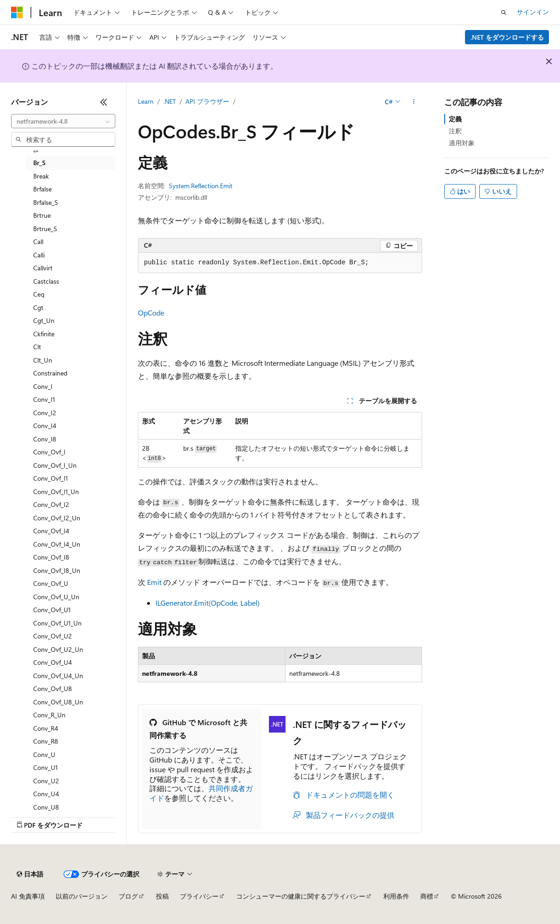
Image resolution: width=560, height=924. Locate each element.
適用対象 (462, 143)
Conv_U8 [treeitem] (46, 807)
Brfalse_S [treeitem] (46, 202)
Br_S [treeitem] (39, 163)
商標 (427, 896)
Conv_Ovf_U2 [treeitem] (53, 636)
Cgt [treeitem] (38, 307)
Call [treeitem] (38, 241)
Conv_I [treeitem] (43, 386)
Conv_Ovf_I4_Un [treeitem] (57, 544)
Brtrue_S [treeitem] (45, 229)
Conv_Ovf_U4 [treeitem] (53, 662)
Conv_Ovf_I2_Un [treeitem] (57, 518)
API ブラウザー (207, 101)
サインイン (533, 12)
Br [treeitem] (36, 150)
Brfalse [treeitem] (42, 189)
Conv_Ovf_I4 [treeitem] (51, 531)
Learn (146, 101)
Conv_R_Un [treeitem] (49, 715)
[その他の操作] (414, 102)
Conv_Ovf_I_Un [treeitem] (55, 465)
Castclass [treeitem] (46, 281)
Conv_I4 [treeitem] (45, 426)
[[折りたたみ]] (104, 102)
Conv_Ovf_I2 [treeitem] (51, 504)
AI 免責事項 (28, 896)
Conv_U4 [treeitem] (46, 794)
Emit (154, 582)
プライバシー (199, 896)
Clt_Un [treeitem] (43, 360)
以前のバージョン (82, 896)
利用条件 (396, 896)
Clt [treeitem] (37, 347)
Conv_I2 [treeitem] (45, 413)
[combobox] (63, 121)
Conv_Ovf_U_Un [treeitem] (56, 597)
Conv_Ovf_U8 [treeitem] (53, 689)
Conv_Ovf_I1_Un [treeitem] (56, 492)
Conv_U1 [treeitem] (45, 767)
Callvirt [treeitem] (43, 268)
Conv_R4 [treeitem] (46, 728)
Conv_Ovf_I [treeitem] (49, 452)
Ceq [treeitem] (39, 294)
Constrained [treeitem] (50, 373)
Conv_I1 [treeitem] (44, 399)
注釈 (455, 131)
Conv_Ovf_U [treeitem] (51, 583)
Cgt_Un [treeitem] (44, 320)
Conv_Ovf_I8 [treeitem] (51, 557)
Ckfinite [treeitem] (44, 334)
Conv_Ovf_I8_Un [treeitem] (57, 570)
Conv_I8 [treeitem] (45, 439)
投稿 (162, 896)
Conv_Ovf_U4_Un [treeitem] (58, 676)
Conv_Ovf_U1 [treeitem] (52, 610)
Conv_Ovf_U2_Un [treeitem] (58, 649)
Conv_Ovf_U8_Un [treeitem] (58, 702)
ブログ (128, 896)
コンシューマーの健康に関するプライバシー (301, 896)
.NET (170, 101)
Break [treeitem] (41, 176)
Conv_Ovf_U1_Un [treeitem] (57, 623)
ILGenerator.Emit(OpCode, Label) (208, 603)
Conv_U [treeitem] (44, 754)
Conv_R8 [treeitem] (46, 741)
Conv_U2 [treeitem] (46, 781)
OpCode (151, 313)
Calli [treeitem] (39, 255)
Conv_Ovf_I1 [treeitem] (51, 478)
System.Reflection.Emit (201, 186)
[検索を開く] (504, 12)
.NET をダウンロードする (507, 37)
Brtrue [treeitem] (42, 215)
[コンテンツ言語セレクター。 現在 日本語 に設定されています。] (30, 874)
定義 (455, 119)
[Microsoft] (17, 12)
